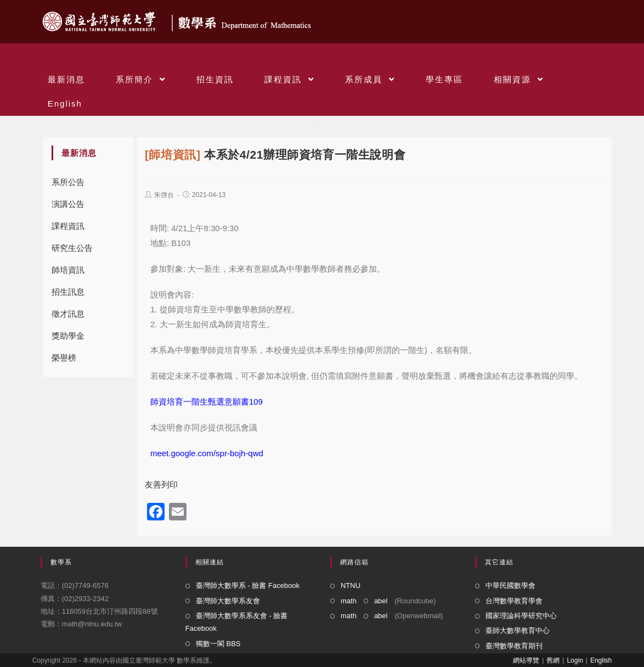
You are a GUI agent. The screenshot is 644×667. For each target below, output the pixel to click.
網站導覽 (526, 660)
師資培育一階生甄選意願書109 (207, 402)
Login (575, 660)
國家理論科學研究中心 (521, 616)
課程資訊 (68, 226)
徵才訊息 (68, 314)
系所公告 (68, 182)
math (349, 601)
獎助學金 (68, 336)
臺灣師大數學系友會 (228, 601)
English (601, 660)
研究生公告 (72, 248)
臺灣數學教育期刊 (514, 646)
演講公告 (68, 204)
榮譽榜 (64, 358)
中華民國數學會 (510, 585)
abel (381, 601)
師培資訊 (68, 270)
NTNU (351, 585)
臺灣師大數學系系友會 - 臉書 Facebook (237, 622)
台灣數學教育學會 (514, 601)
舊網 (553, 660)
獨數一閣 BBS (218, 644)
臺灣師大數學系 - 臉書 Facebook (248, 585)
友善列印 (161, 484)
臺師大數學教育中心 (518, 630)
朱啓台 (164, 195)
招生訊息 (68, 292)
